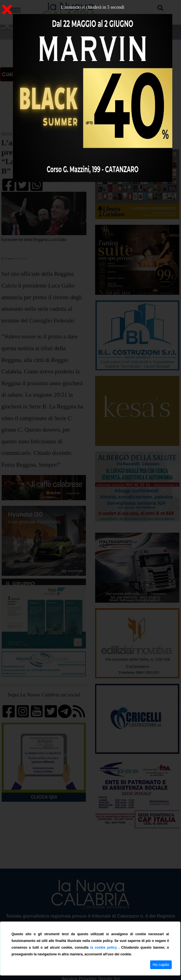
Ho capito (161, 965)
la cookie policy (105, 948)
